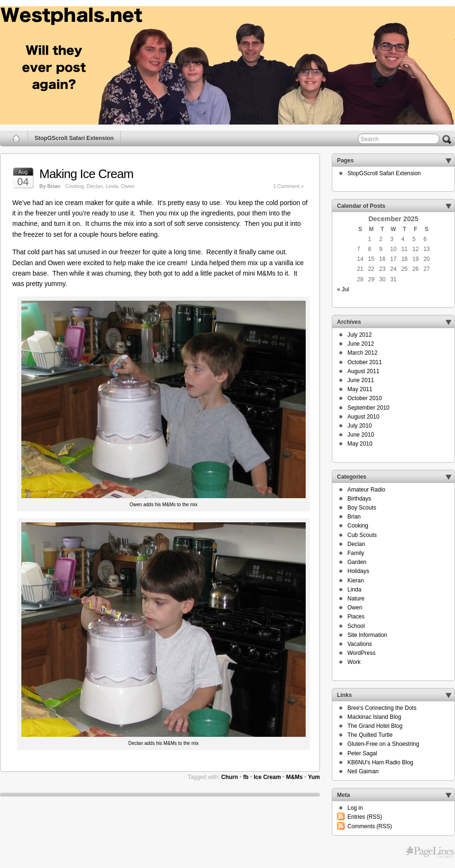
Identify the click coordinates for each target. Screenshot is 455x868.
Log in (355, 808)
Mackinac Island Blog (374, 717)
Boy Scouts (362, 508)
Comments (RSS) (370, 826)
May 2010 (360, 444)
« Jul (343, 289)
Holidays (358, 571)
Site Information (367, 635)
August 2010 (363, 417)
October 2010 (365, 398)
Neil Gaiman (363, 771)
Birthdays (359, 499)
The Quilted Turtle (370, 735)
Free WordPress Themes (430, 852)
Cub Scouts (362, 535)
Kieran (356, 581)
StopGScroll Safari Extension (74, 138)
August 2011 (363, 371)
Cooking (74, 186)
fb (246, 777)
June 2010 (361, 435)
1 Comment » (288, 186)
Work (354, 662)
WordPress (361, 653)
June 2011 (361, 380)
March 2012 (362, 353)
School (356, 626)
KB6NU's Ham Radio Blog (380, 762)
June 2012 (361, 344)
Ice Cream (267, 777)
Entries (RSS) (365, 817)
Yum (314, 777)
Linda (112, 186)
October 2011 (365, 362)
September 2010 (369, 408)
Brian (354, 517)
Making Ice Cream (86, 174)
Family (356, 553)
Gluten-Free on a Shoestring (383, 744)
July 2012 (359, 335)
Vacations (360, 644)
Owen (127, 186)
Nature (356, 599)
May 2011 (360, 389)
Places (356, 617)
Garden (357, 562)
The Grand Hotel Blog (375, 726)
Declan (95, 186)
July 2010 (359, 426)
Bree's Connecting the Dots (382, 708)
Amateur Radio (366, 490)
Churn (230, 777)
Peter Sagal (362, 753)
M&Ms (294, 777)
